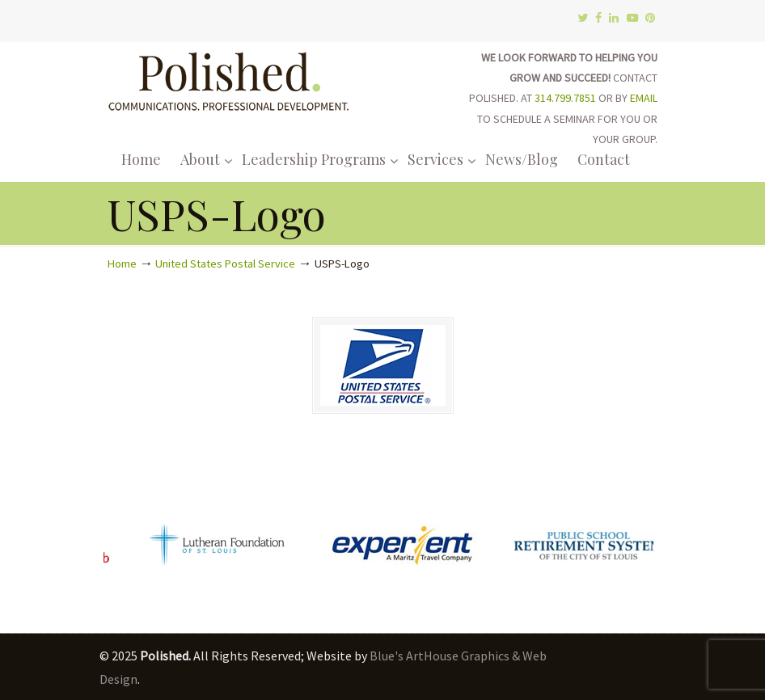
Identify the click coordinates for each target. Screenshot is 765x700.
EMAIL (644, 98)
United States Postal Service (225, 264)
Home (122, 264)
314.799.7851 (565, 98)
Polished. (229, 79)
